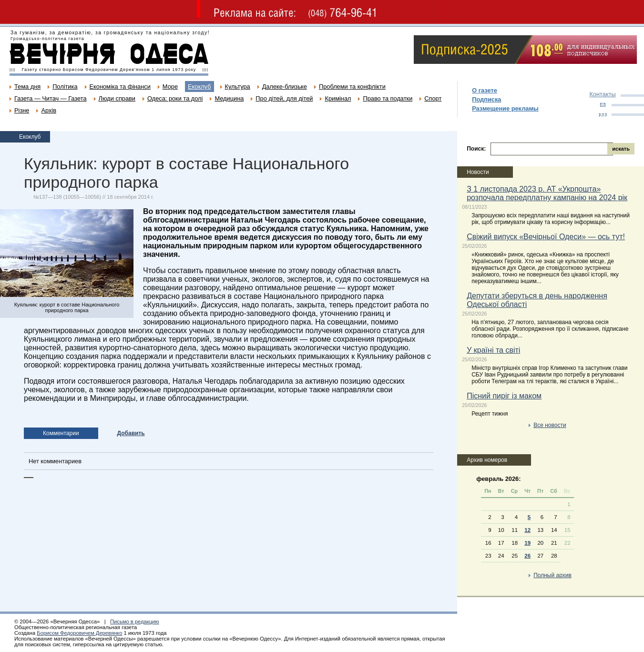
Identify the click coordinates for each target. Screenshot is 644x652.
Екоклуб (199, 87)
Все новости (550, 425)
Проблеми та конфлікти (352, 87)
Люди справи (117, 98)
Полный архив (552, 575)
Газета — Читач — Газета (51, 98)
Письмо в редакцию (135, 621)
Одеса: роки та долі (175, 98)
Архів (49, 110)
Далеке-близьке (285, 87)
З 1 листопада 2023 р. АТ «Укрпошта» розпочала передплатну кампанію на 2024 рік (547, 193)
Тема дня (27, 87)
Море (170, 87)
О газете (485, 90)
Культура (238, 87)
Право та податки (388, 98)
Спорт (433, 98)
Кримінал (338, 98)
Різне (22, 110)
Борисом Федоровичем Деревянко (79, 633)
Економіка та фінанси (120, 87)
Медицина (229, 98)
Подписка (486, 99)
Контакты (602, 94)
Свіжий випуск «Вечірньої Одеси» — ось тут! (546, 237)
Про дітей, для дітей (284, 98)
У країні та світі (493, 350)
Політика (65, 87)
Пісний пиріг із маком (504, 396)
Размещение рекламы (505, 108)
